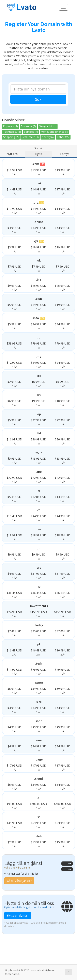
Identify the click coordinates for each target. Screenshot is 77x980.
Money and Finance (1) (54, 132)
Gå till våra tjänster (19, 881)
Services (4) (31, 132)
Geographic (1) (48, 126)
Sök (38, 99)
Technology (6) (12, 132)
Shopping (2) (11, 137)
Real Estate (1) (30, 137)
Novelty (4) (48, 137)
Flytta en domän (18, 915)
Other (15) (63, 137)
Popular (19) (10, 126)
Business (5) (28, 126)
